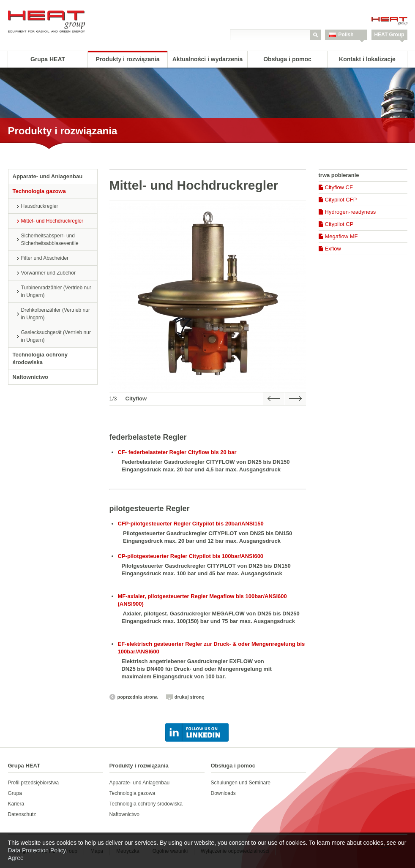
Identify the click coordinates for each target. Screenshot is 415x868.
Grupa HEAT (48, 59)
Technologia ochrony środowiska (40, 358)
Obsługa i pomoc (287, 59)
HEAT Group (389, 35)
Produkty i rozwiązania (128, 59)
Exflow (333, 249)
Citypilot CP (339, 224)
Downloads (223, 793)
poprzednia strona (138, 697)
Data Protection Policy (37, 850)
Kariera (16, 804)
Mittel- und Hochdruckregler (52, 221)
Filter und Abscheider (45, 258)
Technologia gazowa (39, 191)
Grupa (15, 793)
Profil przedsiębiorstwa (34, 783)
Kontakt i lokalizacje (367, 59)
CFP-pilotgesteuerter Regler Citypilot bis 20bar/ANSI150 (191, 524)
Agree (16, 858)
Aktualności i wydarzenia (208, 59)
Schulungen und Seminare (241, 783)
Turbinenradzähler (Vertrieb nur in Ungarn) (56, 291)
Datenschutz (22, 814)
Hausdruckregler (40, 206)
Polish (346, 35)
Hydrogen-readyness (351, 212)
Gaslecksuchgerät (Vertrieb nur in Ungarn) (56, 336)
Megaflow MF (341, 236)
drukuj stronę (189, 697)
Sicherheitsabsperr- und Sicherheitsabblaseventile (50, 239)
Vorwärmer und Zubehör (48, 273)
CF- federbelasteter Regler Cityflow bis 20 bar (177, 452)
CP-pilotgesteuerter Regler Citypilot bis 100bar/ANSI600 (191, 556)
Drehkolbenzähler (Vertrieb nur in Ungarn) (56, 314)
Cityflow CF (339, 187)
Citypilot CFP (341, 200)
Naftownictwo (31, 377)
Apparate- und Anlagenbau (48, 176)
